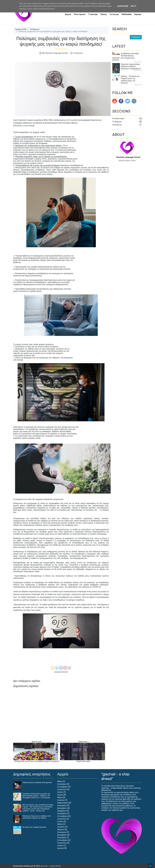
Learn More (123, 6)
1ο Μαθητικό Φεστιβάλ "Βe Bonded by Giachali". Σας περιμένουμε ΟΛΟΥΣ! (126, 57)
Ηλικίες (104, 14)
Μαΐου (60, 781)
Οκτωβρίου (62, 784)
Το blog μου (35, 29)
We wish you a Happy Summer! (34, 827)
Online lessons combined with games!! (37, 783)
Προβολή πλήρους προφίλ (127, 161)
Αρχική (68, 14)
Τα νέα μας (114, 14)
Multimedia (127, 14)
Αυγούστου (62, 789)
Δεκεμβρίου (62, 808)
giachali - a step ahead (51, 866)
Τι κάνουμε (93, 14)
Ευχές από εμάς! (83, 761)
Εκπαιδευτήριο (118, 118)
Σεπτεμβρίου (62, 787)
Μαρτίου (61, 829)
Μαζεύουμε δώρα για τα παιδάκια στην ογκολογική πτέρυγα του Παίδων (37, 817)
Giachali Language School (128, 157)
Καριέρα (138, 14)
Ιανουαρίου (62, 805)
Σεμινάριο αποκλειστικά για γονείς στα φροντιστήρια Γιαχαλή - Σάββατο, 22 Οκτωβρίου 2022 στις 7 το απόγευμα (36, 796)
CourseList (117, 125)
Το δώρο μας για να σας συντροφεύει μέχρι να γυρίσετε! (37, 761)
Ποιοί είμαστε (80, 14)
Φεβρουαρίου (63, 803)
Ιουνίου (60, 795)
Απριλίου (61, 800)
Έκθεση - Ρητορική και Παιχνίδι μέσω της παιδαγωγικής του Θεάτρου (130, 80)
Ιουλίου (60, 792)
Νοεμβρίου (62, 811)
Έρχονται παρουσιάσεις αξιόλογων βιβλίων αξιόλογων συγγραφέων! (131, 66)
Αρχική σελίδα (21, 29)
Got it (133, 6)
